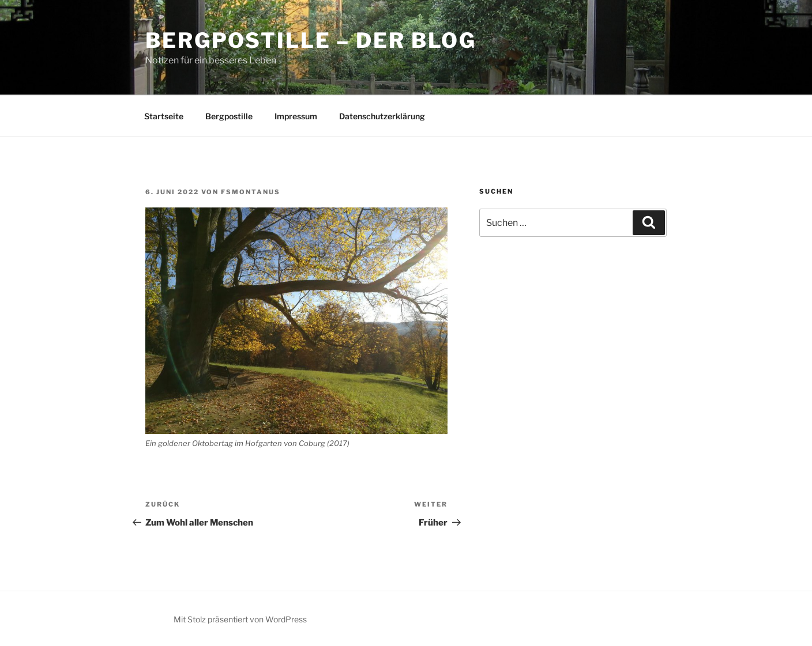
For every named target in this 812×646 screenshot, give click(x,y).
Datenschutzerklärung (382, 116)
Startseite (164, 116)
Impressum (296, 116)
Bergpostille (229, 116)
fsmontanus (251, 192)
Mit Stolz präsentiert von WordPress (240, 619)
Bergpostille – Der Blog (311, 40)
